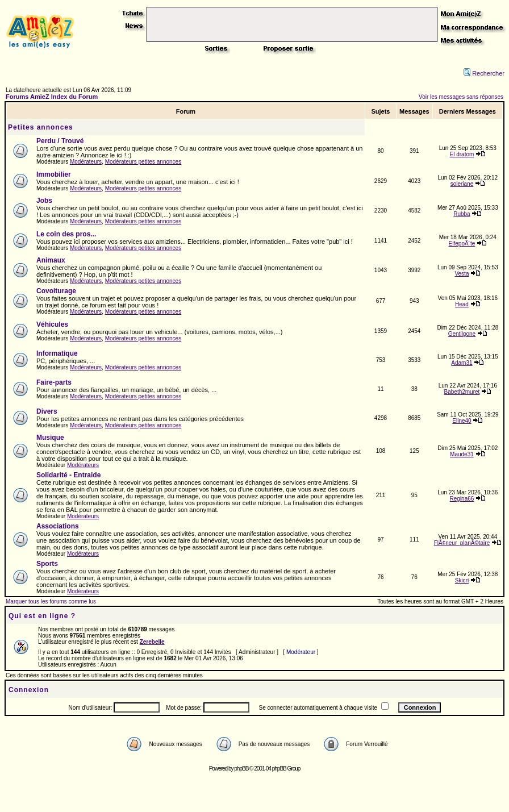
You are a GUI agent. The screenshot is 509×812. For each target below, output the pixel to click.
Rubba (462, 214)
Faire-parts (54, 382)
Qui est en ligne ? (42, 616)
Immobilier (54, 174)
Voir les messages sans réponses (461, 97)
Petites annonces (41, 127)
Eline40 (462, 421)
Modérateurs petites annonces (143, 162)
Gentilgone (462, 334)
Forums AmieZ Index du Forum (52, 97)
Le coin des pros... (66, 234)
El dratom (462, 154)
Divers (47, 411)
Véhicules (52, 324)
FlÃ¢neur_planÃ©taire (462, 543)
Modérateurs (86, 162)
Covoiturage (56, 291)
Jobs (44, 201)
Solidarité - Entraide (68, 475)
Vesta (462, 274)
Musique (50, 438)
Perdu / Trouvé (60, 141)
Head (462, 304)
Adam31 (462, 363)
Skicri (462, 580)
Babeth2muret (462, 392)
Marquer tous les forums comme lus (51, 601)
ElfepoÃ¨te (462, 243)
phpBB (241, 769)
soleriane (462, 184)
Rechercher (484, 73)
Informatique (57, 353)
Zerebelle (152, 642)
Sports (47, 564)
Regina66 (462, 499)
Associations (58, 526)
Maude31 (462, 454)
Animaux (51, 260)
